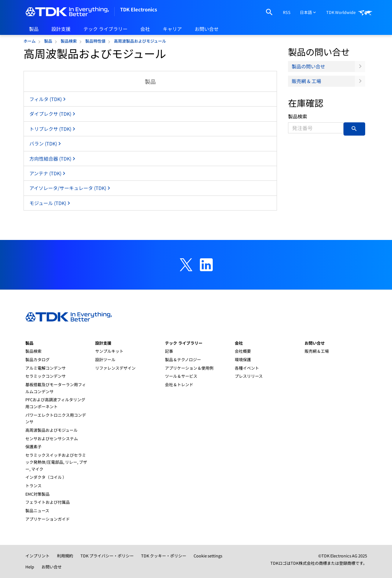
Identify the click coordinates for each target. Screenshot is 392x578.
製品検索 (298, 116)
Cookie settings (208, 556)
